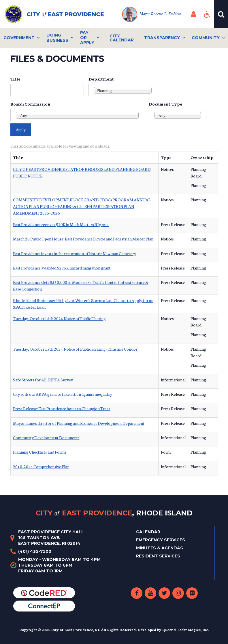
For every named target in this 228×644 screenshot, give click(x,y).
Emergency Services (161, 540)
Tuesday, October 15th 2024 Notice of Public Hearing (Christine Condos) (76, 349)
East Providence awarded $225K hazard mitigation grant (62, 268)
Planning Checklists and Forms (40, 452)
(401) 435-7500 (35, 551)
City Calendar (122, 38)
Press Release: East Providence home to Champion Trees (62, 408)
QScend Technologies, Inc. (186, 629)
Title (15, 79)
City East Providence (114, 513)
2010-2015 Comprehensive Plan (41, 467)
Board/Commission (30, 104)
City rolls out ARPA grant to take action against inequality (63, 394)
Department (101, 79)
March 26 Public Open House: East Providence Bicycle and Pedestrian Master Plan (83, 239)
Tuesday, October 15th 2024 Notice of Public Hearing (59, 318)
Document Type (165, 104)
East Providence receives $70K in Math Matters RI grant (61, 224)
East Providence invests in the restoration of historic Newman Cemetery (75, 253)
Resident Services (158, 556)
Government (19, 38)
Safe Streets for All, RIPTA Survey (43, 380)
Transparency (162, 38)
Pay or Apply (87, 38)
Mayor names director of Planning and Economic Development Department (79, 423)
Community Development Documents (46, 437)
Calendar (148, 532)
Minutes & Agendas (160, 548)
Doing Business (57, 38)
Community (206, 38)
